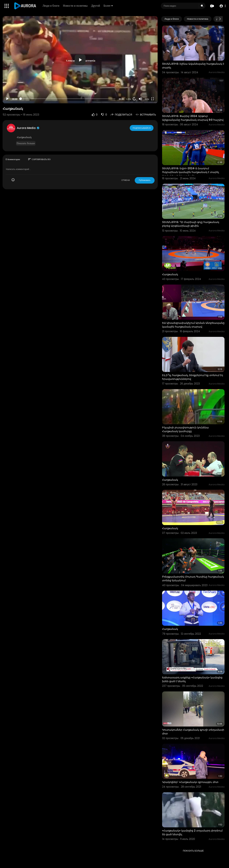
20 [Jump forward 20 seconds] (134, 99)
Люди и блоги (51, 6)
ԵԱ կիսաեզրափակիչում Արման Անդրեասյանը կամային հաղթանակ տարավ (193, 325)
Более (108, 6)
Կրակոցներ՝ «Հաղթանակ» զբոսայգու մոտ (190, 782)
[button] (222, 6)
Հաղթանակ (170, 274)
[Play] (7, 99)
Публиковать (145, 180)
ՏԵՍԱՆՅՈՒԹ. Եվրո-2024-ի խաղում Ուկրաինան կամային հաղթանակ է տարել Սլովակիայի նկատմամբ (191, 172)
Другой (96, 6)
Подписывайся (142, 128)
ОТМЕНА (126, 180)
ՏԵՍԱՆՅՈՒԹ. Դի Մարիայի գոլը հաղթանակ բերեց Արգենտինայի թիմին (191, 224)
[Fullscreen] (153, 99)
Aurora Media (28, 128)
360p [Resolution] (147, 99)
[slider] (68, 99)
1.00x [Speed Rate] (129, 99)
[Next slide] (220, 19)
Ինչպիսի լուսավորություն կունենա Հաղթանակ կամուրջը (185, 429)
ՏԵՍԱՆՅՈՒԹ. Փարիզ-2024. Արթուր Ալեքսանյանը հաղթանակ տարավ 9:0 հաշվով (193, 118)
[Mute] (140, 99)
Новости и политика (75, 6)
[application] (80, 60)
